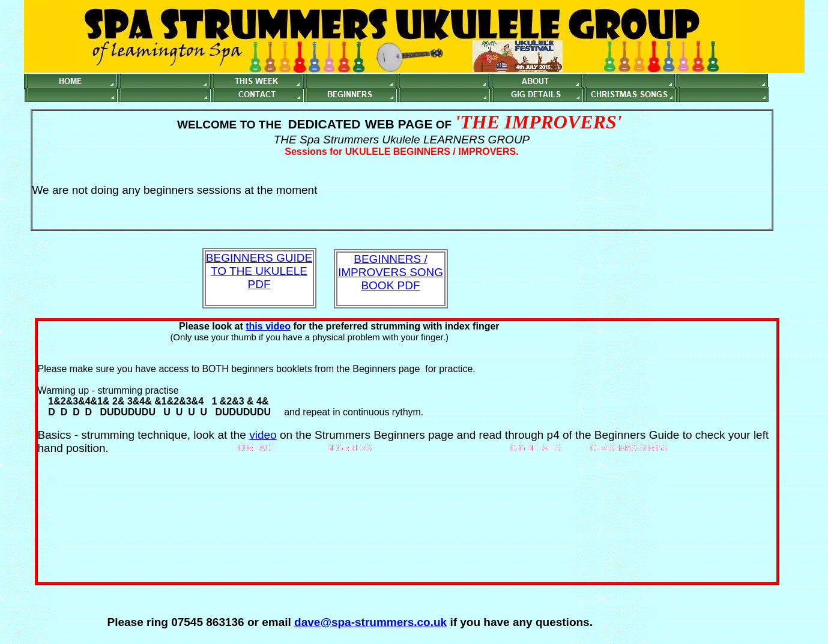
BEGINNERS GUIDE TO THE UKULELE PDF (259, 271)
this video (268, 326)
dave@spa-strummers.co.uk (370, 622)
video (263, 435)
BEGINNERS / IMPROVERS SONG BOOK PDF (391, 272)
